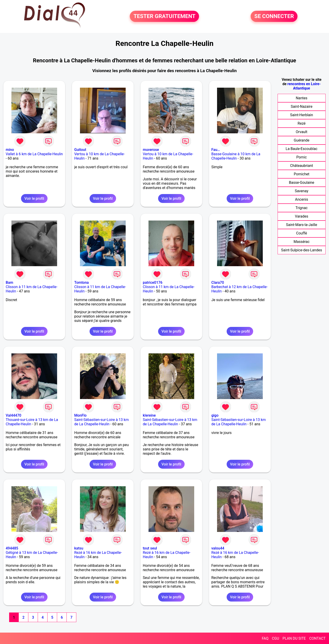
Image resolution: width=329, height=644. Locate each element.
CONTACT (317, 638)
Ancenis (301, 199)
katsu (79, 548)
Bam (9, 283)
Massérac (302, 242)
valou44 (218, 548)
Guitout (80, 150)
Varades (302, 216)
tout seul (150, 548)
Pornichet (302, 174)
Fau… (216, 150)
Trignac (301, 208)
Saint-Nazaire (301, 106)
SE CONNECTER (274, 16)
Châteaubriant (302, 166)
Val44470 (13, 415)
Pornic (302, 157)
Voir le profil (34, 198)
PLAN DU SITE (294, 638)
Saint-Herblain (302, 115)
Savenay (301, 191)
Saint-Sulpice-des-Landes (301, 250)
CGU (276, 638)
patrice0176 (153, 283)
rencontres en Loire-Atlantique (304, 86)
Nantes (301, 98)
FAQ (265, 638)
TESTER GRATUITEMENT (164, 16)
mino (10, 150)
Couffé (302, 233)
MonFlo (80, 415)
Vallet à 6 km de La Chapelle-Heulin (34, 154)
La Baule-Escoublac (301, 149)
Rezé (302, 123)
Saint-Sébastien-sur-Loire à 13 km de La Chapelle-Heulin (101, 422)
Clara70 (218, 283)
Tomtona (81, 283)
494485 (12, 548)
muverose (151, 150)
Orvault (301, 132)
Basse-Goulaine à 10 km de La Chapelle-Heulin (236, 156)
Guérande (302, 140)
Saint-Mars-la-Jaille (302, 225)
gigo (215, 415)
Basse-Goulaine (302, 183)
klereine (149, 415)
